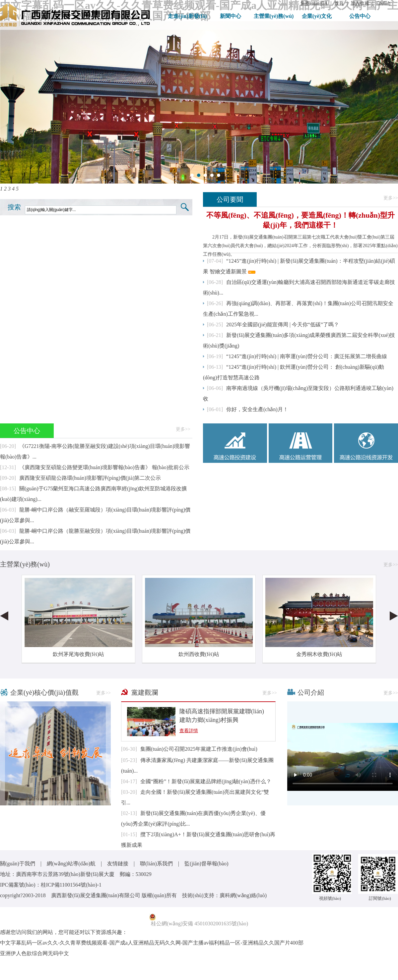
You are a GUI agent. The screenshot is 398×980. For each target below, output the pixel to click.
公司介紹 (311, 692)
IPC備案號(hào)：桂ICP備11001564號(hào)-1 (51, 885)
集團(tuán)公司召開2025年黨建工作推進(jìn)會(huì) (199, 749)
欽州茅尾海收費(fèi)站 (79, 654)
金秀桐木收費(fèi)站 (319, 654)
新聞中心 (231, 16)
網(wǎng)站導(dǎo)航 (71, 864)
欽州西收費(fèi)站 (199, 654)
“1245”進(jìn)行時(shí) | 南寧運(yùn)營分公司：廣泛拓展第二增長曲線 (307, 356)
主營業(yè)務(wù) (274, 16)
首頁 (339, 3)
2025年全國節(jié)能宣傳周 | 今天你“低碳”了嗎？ (283, 325)
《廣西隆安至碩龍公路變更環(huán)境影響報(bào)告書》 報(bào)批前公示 (104, 467)
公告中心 (360, 16)
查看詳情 (189, 731)
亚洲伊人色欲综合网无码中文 (34, 953)
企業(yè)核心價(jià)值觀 (44, 692)
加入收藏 (360, 3)
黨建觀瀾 (145, 692)
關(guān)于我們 (18, 864)
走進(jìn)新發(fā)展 (187, 20)
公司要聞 (230, 199)
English (383, 3)
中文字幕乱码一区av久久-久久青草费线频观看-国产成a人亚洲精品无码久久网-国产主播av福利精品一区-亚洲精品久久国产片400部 (152, 943)
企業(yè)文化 (317, 16)
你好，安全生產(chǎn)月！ (257, 409)
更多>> (391, 198)
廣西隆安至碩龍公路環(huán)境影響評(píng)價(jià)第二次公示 (90, 478)
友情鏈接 (118, 864)
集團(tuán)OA (314, 3)
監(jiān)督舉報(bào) (206, 864)
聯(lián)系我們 (156, 864)
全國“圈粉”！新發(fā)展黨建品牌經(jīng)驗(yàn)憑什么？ (206, 781)
